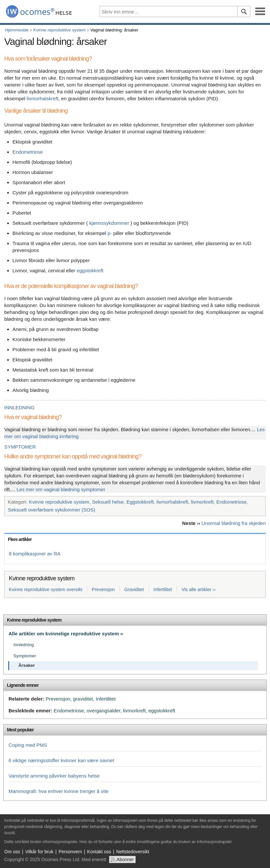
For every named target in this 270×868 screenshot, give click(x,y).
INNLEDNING (19, 407)
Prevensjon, (58, 699)
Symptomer (25, 656)
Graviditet (134, 589)
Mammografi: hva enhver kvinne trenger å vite (58, 791)
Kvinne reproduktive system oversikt (46, 589)
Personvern (70, 852)
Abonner (125, 859)
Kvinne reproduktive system (60, 30)
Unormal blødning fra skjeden (234, 523)
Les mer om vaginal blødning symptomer (61, 489)
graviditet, (84, 699)
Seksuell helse (108, 502)
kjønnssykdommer (109, 223)
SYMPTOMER (20, 447)
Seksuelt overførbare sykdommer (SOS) (52, 510)
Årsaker (27, 665)
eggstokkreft (90, 270)
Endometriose (28, 152)
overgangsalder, (104, 711)
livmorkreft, (135, 711)
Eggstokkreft (140, 502)
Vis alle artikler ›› (199, 589)
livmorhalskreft (42, 98)
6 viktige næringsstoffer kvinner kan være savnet (61, 760)
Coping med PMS (28, 745)
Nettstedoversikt (133, 852)
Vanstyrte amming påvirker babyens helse (54, 776)
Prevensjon (103, 589)
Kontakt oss (99, 852)
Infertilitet (163, 589)
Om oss (12, 852)
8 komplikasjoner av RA (35, 554)
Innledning (24, 645)
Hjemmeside (17, 30)
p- (110, 233)
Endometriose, (70, 711)
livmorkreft (202, 502)
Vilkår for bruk (39, 852)
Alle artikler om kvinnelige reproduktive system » (66, 634)
